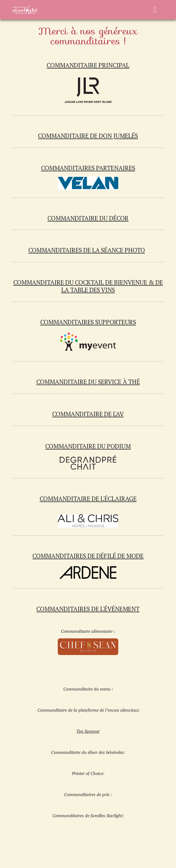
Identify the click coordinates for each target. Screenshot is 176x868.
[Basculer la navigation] (155, 10)
